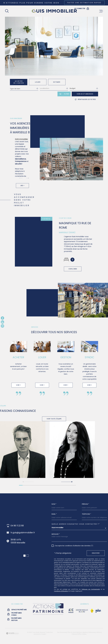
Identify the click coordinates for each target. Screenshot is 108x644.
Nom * (54, 504)
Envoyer (96, 553)
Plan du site (71, 632)
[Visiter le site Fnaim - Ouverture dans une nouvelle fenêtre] (92, 611)
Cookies (84, 634)
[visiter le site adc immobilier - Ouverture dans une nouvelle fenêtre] (71, 611)
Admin (99, 632)
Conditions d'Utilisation (61, 591)
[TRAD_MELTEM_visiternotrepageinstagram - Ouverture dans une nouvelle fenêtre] (2, 326)
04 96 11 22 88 (17, 526)
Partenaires (92, 632)
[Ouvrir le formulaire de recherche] (64, 94)
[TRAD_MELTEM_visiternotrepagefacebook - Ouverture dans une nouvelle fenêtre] (2, 318)
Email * (54, 514)
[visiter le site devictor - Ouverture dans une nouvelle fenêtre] (82, 611)
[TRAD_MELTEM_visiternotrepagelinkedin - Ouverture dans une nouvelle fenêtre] (2, 322)
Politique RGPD (76, 634)
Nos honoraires (62, 632)
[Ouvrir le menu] (101, 11)
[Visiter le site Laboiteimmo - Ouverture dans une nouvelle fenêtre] (12, 633)
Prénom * (85, 504)
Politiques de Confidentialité (91, 589)
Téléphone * (86, 514)
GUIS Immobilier (21, 142)
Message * (56, 534)
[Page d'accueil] (54, 11)
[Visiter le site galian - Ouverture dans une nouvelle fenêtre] (98, 611)
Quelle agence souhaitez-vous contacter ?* (76, 524)
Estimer (57, 82)
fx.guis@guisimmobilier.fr (23, 533)
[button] (67, 482)
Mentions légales (82, 632)
